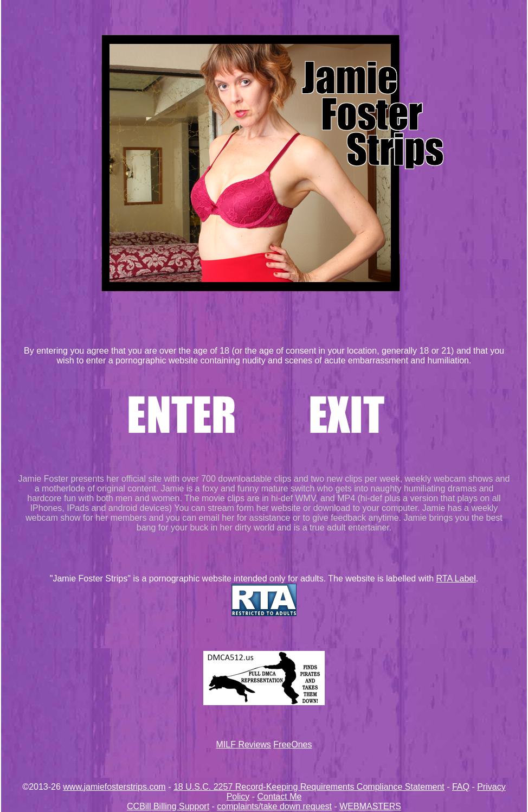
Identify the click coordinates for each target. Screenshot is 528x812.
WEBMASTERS (370, 806)
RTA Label (456, 578)
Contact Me (280, 797)
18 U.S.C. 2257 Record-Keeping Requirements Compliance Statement (309, 787)
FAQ (461, 787)
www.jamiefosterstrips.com (114, 787)
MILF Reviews (244, 744)
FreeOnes (292, 744)
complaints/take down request (274, 806)
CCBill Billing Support (168, 806)
